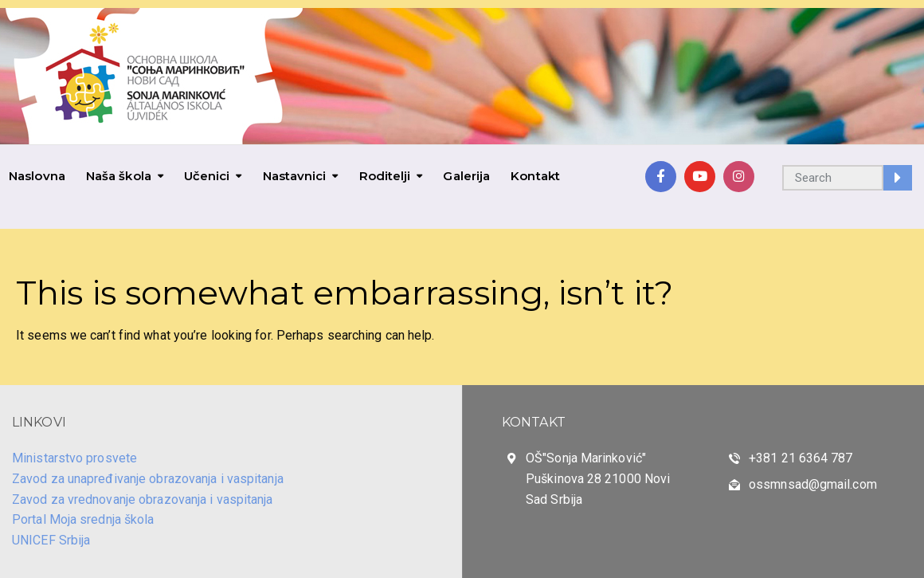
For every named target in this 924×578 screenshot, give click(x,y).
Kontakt (535, 176)
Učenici (207, 176)
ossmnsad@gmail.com (813, 484)
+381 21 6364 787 (801, 458)
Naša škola (119, 176)
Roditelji (385, 176)
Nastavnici (295, 176)
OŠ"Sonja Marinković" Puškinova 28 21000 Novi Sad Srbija (598, 478)
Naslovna (37, 176)
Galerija (466, 176)
